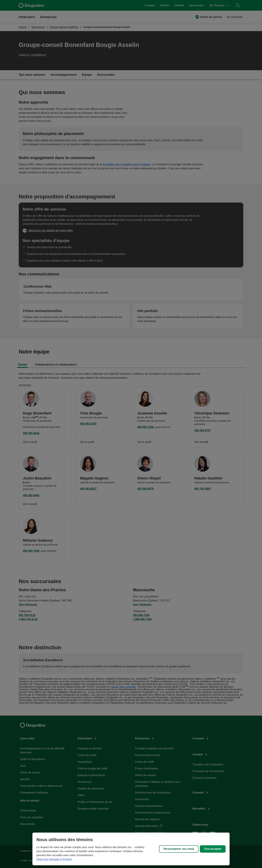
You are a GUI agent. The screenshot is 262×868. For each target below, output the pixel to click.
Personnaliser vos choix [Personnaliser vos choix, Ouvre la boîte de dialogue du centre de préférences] (179, 849)
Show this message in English (54, 859)
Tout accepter (213, 849)
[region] (131, 849)
